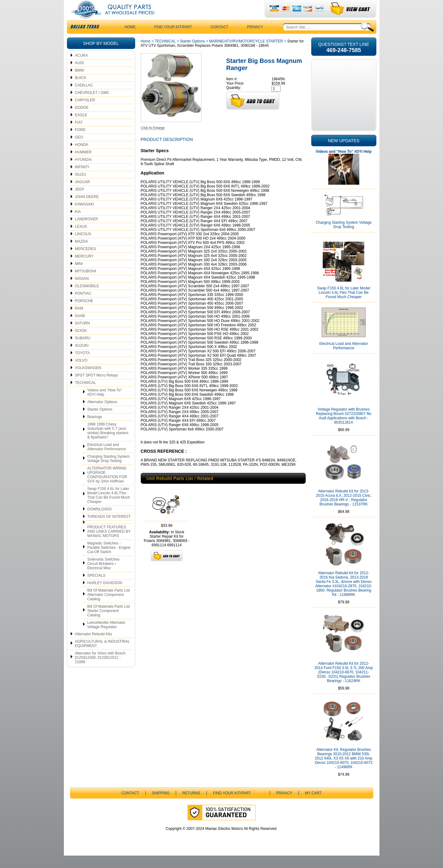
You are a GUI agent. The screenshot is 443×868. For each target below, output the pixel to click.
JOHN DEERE (87, 209)
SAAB (80, 328)
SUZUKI (82, 358)
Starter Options (100, 422)
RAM (79, 321)
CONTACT (220, 39)
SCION (81, 343)
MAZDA (82, 254)
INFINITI (82, 179)
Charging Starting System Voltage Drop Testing (109, 471)
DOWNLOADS (100, 522)
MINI (79, 276)
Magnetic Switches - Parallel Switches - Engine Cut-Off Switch (109, 560)
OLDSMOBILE (87, 298)
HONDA (82, 157)
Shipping (161, 805)
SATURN (82, 336)
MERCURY (84, 269)
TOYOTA (82, 365)
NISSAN (82, 291)
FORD (80, 142)
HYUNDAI (83, 172)
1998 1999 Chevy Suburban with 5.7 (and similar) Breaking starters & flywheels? (108, 443)
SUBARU (83, 350)
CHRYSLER (85, 112)
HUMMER (83, 165)
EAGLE (81, 127)
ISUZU (81, 187)
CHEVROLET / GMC (92, 105)
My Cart (313, 805)
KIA (78, 224)
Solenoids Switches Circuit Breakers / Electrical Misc (104, 576)
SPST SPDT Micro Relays (97, 388)
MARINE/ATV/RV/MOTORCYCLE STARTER (246, 54)
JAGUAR (83, 194)
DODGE (82, 120)
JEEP (80, 202)
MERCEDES (86, 261)
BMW (80, 83)
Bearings (95, 429)
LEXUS (81, 239)
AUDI (80, 75)
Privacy (255, 39)
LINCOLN (83, 246)
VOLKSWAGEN (88, 380)
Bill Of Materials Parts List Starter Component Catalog (109, 623)
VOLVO (81, 373)
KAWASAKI (85, 217)
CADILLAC (84, 98)
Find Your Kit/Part (173, 39)
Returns (191, 805)
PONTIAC (83, 306)
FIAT (79, 135)
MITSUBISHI (86, 284)
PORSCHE (84, 313)
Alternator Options (102, 414)
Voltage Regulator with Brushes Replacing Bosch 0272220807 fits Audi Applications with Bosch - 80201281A (344, 428)
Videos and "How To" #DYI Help (105, 405)
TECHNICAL (86, 395)
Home (146, 54)
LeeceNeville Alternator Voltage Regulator (106, 637)
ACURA (82, 68)
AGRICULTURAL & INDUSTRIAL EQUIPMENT (102, 656)
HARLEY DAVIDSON (105, 595)
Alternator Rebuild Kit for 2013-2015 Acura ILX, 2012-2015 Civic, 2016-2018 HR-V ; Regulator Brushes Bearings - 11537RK (344, 510)
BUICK (81, 90)
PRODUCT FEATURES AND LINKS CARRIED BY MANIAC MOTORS (109, 544)
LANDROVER (87, 231)
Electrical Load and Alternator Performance (107, 459)
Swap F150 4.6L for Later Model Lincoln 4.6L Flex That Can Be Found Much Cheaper (109, 508)
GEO (79, 150)
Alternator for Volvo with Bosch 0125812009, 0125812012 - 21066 (100, 670)
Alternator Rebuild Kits (93, 646)
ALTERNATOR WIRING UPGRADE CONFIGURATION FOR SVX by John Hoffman (107, 487)
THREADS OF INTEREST (109, 529)
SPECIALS (97, 588)
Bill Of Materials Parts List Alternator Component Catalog (109, 607)
